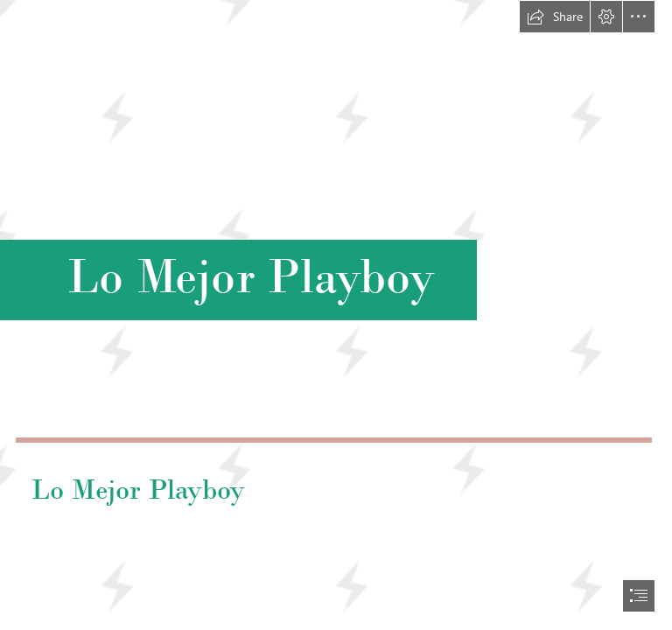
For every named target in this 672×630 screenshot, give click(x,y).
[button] (555, 17)
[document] (336, 315)
